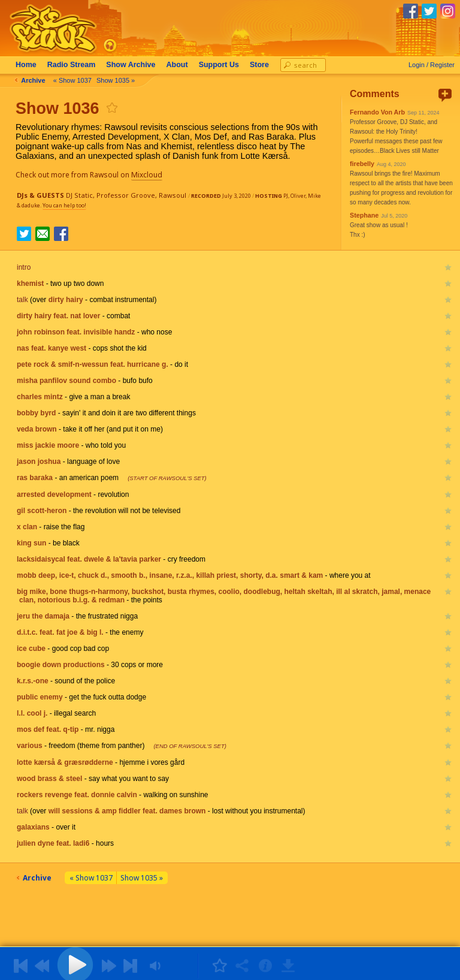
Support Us (220, 65)
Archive (132, 65)
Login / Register (432, 65)
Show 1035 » (117, 80)
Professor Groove (126, 195)
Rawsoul (172, 195)
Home (27, 65)
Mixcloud (148, 175)
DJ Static (79, 195)
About (178, 65)
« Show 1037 (74, 80)
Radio (73, 65)
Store (261, 65)
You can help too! (64, 205)
